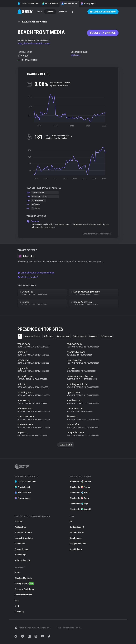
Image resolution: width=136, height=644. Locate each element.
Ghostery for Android (80, 509)
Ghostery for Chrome (80, 481)
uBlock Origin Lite (23, 560)
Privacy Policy (68, 628)
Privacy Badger (21, 549)
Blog (17, 606)
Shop (17, 600)
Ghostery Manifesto (23, 578)
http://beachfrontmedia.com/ (34, 44)
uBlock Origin (21, 555)
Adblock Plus (20, 527)
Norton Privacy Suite (24, 538)
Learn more (50, 227)
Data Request (76, 538)
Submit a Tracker (77, 533)
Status (18, 573)
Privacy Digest (88, 3)
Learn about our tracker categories (36, 273)
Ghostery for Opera (80, 498)
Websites (63, 12)
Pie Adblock (20, 544)
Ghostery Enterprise (24, 595)
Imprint (79, 628)
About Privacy (76, 549)
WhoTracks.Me (69, 3)
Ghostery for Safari (79, 493)
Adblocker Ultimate (23, 533)
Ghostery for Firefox (80, 487)
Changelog (19, 611)
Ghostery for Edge (79, 504)
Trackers (50, 12)
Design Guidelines (78, 544)
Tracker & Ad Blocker (28, 3)
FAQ (71, 521)
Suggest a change (103, 33)
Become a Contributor (103, 12)
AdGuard (19, 521)
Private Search (50, 3)
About (39, 12)
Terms (59, 628)
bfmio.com (75, 55)
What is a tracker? (28, 277)
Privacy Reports (24, 584)
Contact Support (77, 527)
